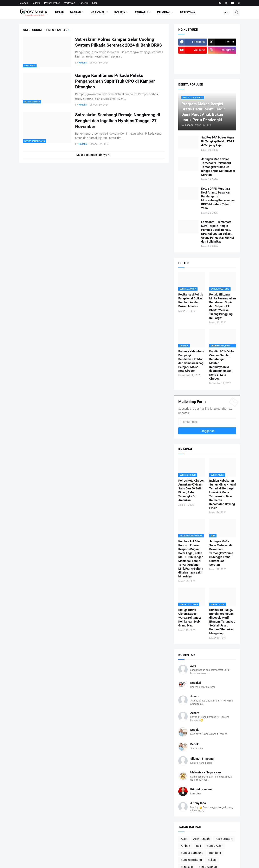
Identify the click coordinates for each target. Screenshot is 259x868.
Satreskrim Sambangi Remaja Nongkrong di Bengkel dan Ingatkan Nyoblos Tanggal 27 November (118, 121)
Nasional (98, 12)
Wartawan (69, 3)
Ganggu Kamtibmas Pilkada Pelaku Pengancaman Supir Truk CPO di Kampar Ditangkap (115, 81)
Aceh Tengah (201, 839)
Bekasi (212, 860)
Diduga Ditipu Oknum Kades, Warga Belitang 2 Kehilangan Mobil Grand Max (190, 618)
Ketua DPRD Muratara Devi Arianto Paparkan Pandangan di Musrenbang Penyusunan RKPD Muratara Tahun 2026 (218, 198)
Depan (60, 12)
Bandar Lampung (192, 853)
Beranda (23, 3)
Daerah (76, 12)
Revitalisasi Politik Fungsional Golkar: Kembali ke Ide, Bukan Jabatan (191, 300)
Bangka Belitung (191, 860)
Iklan (95, 3)
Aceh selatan (224, 839)
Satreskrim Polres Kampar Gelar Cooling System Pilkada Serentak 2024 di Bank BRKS (119, 42)
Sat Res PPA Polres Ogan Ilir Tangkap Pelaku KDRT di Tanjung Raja (218, 141)
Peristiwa (187, 12)
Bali (198, 846)
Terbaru (141, 12)
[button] (227, 13)
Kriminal (164, 12)
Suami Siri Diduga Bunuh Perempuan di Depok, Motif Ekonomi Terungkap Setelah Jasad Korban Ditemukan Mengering (222, 622)
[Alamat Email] (207, 422)
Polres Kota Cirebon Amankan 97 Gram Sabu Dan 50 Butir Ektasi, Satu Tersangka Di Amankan (191, 490)
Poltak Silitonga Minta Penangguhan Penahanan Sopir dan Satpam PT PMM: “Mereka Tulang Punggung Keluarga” (223, 306)
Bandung (215, 853)
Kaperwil (84, 3)
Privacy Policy (52, 3)
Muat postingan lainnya (92, 155)
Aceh (184, 839)
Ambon (185, 846)
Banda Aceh (215, 846)
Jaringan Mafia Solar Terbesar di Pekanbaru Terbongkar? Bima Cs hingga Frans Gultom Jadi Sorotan (218, 167)
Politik (120, 12)
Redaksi (36, 3)
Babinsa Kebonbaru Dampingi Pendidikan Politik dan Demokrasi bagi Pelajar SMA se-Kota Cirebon (191, 361)
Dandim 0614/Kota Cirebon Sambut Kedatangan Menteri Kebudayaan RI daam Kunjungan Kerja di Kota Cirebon (222, 365)
